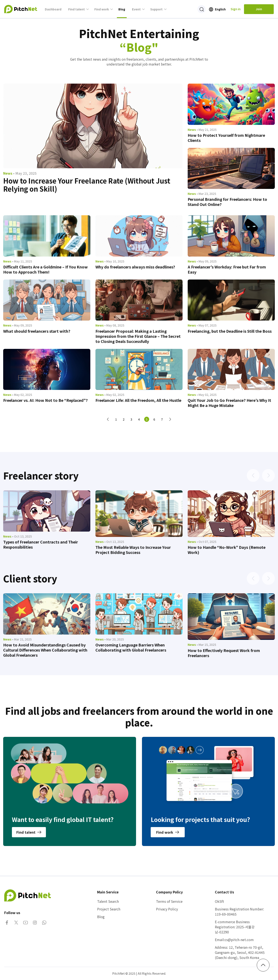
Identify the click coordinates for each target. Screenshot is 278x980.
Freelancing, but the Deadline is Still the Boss (230, 331)
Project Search (109, 909)
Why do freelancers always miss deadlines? (135, 267)
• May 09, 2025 (207, 261)
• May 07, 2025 (207, 325)
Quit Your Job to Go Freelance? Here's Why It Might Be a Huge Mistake (229, 403)
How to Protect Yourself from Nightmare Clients (226, 138)
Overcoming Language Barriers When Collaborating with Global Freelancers (131, 647)
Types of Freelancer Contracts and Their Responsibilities (41, 544)
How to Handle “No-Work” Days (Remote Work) (227, 550)
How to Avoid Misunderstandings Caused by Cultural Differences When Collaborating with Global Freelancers (45, 650)
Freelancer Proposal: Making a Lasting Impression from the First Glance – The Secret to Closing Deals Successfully (138, 336)
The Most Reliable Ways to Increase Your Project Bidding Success (133, 550)
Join (259, 9)
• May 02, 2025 (22, 395)
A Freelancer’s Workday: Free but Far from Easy (227, 269)
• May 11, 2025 (22, 261)
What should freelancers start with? (37, 331)
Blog (122, 9)
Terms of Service (169, 901)
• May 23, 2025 (25, 173)
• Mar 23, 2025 (206, 194)
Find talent (77, 9)
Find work (102, 9)
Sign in (236, 9)
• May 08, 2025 (114, 325)
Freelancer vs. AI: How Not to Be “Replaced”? (45, 400)
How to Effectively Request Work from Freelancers (224, 653)
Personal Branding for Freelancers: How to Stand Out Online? (227, 202)
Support (156, 9)
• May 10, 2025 (114, 261)
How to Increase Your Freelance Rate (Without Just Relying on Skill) (87, 185)
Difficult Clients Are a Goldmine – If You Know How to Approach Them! (45, 269)
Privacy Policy (167, 909)
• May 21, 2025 (207, 130)
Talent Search (108, 901)
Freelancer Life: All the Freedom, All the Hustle (138, 400)
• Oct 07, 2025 (206, 542)
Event (136, 9)
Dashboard (53, 9)
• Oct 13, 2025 (22, 536)
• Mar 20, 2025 (114, 639)
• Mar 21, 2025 (22, 639)
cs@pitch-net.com (239, 940)
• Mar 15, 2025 (206, 645)
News (8, 173)
